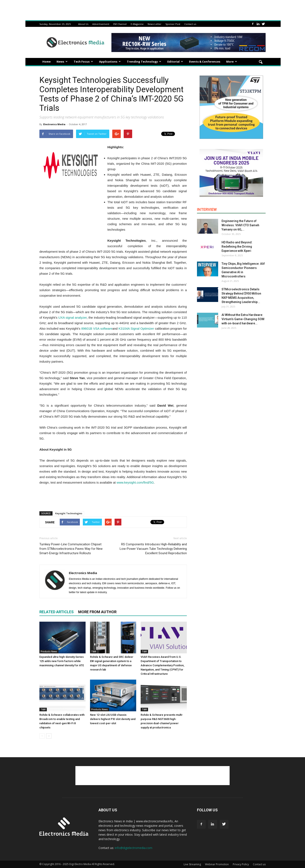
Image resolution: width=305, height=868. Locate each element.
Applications (110, 62)
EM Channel (120, 24)
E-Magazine (137, 24)
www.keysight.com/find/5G (135, 482)
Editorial (175, 62)
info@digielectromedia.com (134, 848)
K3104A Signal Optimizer (136, 328)
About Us (83, 24)
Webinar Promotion (217, 864)
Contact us (190, 24)
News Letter (155, 24)
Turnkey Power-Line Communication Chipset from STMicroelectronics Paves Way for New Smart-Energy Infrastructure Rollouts (71, 549)
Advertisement (101, 24)
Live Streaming (192, 864)
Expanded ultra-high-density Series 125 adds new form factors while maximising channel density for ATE (62, 661)
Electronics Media (54, 124)
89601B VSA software (97, 328)
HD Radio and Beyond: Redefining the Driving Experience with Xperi (237, 247)
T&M (94, 651)
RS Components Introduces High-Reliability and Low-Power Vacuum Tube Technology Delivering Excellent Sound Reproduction (153, 549)
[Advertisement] (113, 497)
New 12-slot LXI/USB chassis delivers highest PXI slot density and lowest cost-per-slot (113, 719)
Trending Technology (144, 62)
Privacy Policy (241, 864)
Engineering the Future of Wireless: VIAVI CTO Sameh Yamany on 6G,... (240, 225)
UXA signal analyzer (72, 317)
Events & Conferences (205, 62)
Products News (49, 651)
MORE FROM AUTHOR (97, 612)
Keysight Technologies (69, 513)
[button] (261, 62)
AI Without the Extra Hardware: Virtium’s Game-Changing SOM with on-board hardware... (243, 319)
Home (46, 62)
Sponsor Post (173, 24)
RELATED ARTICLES (57, 612)
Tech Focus (83, 62)
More (232, 62)
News (62, 62)
